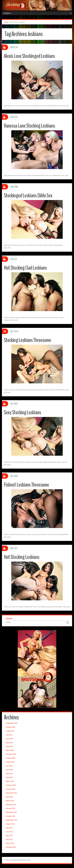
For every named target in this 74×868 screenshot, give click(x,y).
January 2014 (11, 789)
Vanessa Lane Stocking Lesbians (30, 126)
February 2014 (11, 785)
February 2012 (11, 805)
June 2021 (10, 739)
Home (6, 22)
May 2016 (9, 743)
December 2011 (11, 812)
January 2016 (11, 758)
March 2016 (10, 750)
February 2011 (11, 847)
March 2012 (10, 801)
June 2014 (10, 770)
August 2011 (10, 824)
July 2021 (9, 735)
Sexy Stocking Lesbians (22, 412)
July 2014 (9, 766)
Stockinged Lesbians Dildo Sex (28, 195)
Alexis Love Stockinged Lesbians (30, 56)
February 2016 (11, 754)
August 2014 (10, 762)
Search (9, 618)
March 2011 (10, 843)
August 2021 (10, 731)
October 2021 (11, 727)
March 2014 (10, 781)
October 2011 (11, 816)
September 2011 (12, 820)
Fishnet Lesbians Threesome (26, 485)
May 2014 (9, 774)
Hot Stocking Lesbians (22, 557)
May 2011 (9, 836)
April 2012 (9, 797)
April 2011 (9, 839)
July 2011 (9, 828)
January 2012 (11, 808)
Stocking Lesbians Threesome (28, 340)
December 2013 (11, 793)
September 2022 (12, 723)
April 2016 (9, 746)
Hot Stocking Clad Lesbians (26, 268)
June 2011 (10, 832)
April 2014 (9, 777)
